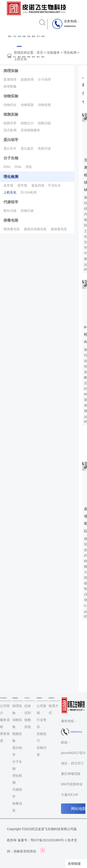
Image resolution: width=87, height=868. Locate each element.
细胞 (28, 720)
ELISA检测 (29, 192)
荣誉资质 (5, 737)
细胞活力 (27, 123)
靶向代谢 (10, 211)
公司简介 (5, 709)
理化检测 (70, 52)
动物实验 (11, 96)
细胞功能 (44, 123)
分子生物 (11, 158)
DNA (18, 167)
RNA (7, 167)
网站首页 (10, 47)
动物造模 (44, 105)
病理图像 (10, 86)
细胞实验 (11, 114)
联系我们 (43, 47)
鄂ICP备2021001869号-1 (49, 840)
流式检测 (10, 130)
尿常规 (22, 185)
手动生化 (54, 185)
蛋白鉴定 (27, 148)
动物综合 (10, 105)
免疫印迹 (44, 148)
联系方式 (54, 709)
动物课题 (27, 105)
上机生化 (10, 192)
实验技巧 (42, 737)
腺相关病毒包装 (35, 229)
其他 (28, 727)
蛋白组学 (11, 140)
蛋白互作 (10, 148)
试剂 (28, 713)
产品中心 (15, 47)
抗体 (28, 706)
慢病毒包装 (12, 229)
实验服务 (19, 47)
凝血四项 (38, 185)
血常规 (8, 185)
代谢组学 (11, 202)
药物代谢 (27, 211)
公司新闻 (42, 709)
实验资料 (29, 47)
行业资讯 (42, 723)
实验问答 (42, 751)
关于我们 (38, 47)
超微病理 (27, 79)
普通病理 (10, 79)
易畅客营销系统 (25, 851)
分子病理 (44, 79)
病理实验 (11, 71)
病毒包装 (11, 220)
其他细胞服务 (30, 130)
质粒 (29, 167)
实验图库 (24, 47)
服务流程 (5, 723)
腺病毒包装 (59, 229)
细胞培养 (10, 123)
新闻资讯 (33, 47)
